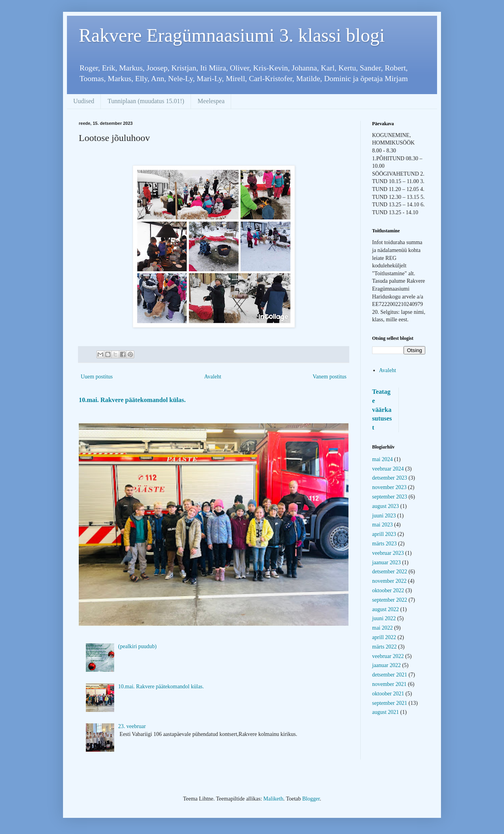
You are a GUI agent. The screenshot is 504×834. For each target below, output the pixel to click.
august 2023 (385, 506)
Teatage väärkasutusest (382, 410)
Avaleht (213, 377)
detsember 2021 (390, 675)
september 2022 (390, 600)
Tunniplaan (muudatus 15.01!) (146, 101)
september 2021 (390, 703)
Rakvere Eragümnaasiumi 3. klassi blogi (232, 35)
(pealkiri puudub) (137, 646)
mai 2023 (383, 525)
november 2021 (389, 684)
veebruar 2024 (388, 469)
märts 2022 (384, 647)
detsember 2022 (390, 572)
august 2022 (385, 609)
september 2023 (390, 497)
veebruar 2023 (388, 553)
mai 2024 (383, 459)
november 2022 (389, 581)
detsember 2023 (390, 478)
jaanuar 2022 (386, 665)
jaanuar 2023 (386, 562)
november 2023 (389, 487)
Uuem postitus (97, 377)
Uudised (84, 101)
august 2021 (385, 712)
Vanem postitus (330, 377)
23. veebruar (132, 726)
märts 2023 (384, 544)
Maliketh (273, 799)
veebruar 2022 (388, 656)
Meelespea (211, 101)
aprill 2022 (384, 637)
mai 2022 (383, 628)
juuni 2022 (384, 618)
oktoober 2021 (388, 694)
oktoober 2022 (388, 590)
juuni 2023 (384, 516)
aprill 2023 (384, 534)
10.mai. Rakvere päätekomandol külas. (132, 400)
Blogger (311, 799)
